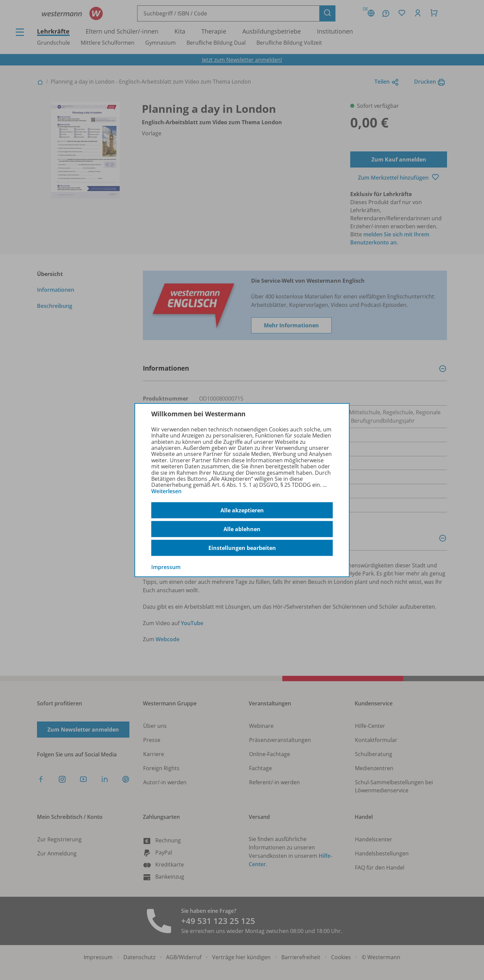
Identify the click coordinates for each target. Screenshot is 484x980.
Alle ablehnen (242, 529)
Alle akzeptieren (242, 510)
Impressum (166, 567)
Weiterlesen (166, 491)
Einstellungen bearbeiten (242, 548)
